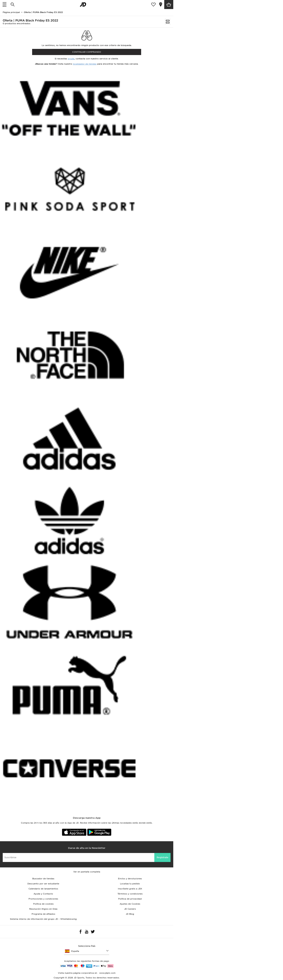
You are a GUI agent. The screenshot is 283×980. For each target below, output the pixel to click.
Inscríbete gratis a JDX (130, 889)
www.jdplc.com (107, 973)
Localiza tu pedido (130, 884)
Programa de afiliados (43, 914)
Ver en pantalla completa (87, 872)
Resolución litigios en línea (43, 909)
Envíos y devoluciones (130, 879)
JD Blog (130, 914)
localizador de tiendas (85, 64)
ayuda (71, 59)
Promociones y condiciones (43, 899)
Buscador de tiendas (43, 879)
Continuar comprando (87, 52)
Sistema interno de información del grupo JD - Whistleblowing (43, 919)
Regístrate (163, 857)
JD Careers (130, 909)
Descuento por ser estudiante (43, 884)
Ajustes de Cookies (130, 904)
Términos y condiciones (130, 894)
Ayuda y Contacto (43, 894)
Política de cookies (43, 904)
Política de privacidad (130, 899)
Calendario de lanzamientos (43, 889)
